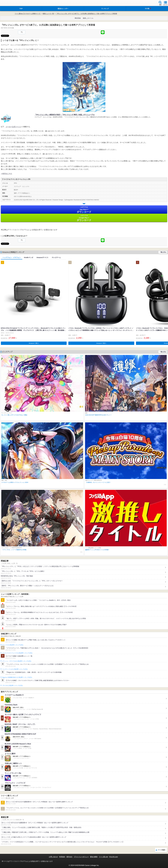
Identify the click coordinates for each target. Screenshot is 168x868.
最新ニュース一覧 (48, 14)
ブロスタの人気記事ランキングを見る (12, 685)
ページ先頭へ (162, 850)
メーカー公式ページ (13, 127)
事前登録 (78, 18)
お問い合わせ (53, 857)
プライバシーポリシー (81, 857)
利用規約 (62, 857)
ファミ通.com (103, 857)
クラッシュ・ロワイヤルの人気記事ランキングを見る (17, 661)
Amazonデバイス (42, 257)
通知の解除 (94, 857)
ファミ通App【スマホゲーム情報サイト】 (28, 14)
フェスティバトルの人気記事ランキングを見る (15, 669)
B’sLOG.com (114, 857)
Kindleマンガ (29, 257)
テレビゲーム (56, 257)
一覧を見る (163, 252)
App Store (84, 210)
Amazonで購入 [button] (34, 343)
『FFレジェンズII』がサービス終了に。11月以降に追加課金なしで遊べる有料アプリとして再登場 (86, 14)
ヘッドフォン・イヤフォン (12, 257)
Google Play (84, 218)
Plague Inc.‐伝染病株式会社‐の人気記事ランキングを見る (17, 677)
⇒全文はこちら (6, 173)
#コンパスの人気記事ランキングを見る (13, 645)
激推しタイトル (88, 18)
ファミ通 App (8, 3)
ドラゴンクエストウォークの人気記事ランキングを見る (17, 653)
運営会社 (69, 857)
